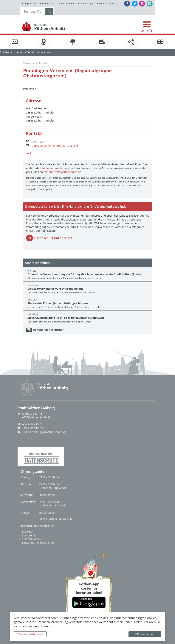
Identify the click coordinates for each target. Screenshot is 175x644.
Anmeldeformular (53, 168)
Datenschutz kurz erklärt (53, 238)
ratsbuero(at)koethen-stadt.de (62, 172)
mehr (98, 278)
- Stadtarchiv (28, 535)
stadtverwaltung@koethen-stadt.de (44, 432)
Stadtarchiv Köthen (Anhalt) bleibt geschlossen (58, 303)
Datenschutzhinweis (30, 634)
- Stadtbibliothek (31, 539)
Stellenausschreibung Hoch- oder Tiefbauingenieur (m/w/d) (66, 318)
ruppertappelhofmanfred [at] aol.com (54, 146)
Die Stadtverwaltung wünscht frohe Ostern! (55, 289)
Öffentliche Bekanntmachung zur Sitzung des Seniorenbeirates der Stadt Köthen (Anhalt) (85, 274)
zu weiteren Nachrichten (49, 330)
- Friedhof (26, 532)
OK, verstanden (145, 634)
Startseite (6, 52)
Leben (20, 52)
